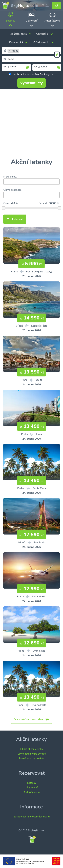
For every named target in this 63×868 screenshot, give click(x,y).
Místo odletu (10, 177)
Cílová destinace (12, 190)
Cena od (8, 203)
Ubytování (32, 787)
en (47, 5)
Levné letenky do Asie (32, 758)
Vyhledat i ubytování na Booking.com (32, 74)
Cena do (43, 203)
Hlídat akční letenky (32, 749)
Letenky (32, 783)
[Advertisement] (32, 124)
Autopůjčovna (32, 792)
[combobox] (32, 51)
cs (43, 5)
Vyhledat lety (32, 83)
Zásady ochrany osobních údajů (32, 817)
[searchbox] (41, 51)
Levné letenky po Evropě (32, 754)
